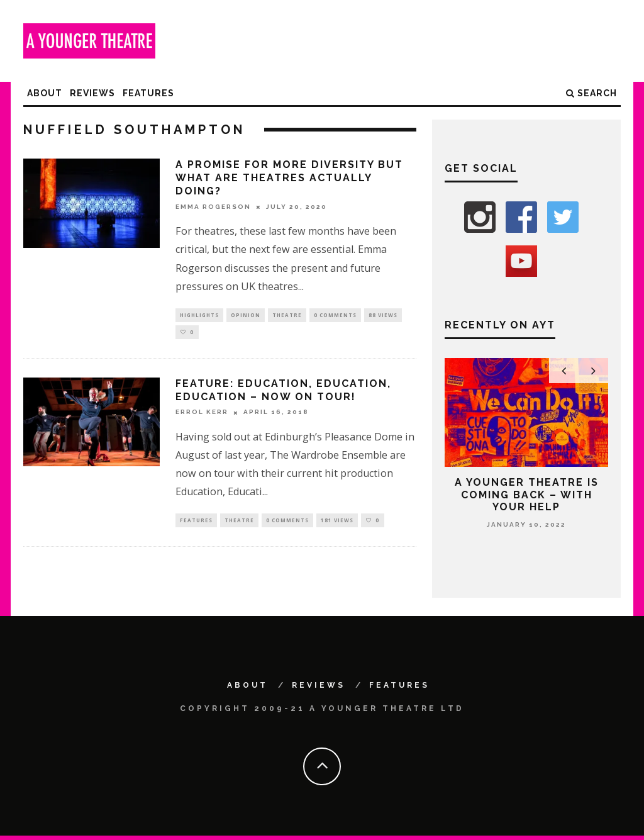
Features (148, 93)
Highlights (199, 316)
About (45, 93)
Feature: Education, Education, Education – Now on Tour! (283, 393)
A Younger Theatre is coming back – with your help (527, 494)
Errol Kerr (202, 416)
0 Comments (335, 316)
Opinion (246, 316)
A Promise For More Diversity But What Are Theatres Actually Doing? (289, 178)
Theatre (287, 316)
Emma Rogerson (213, 207)
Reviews (92, 93)
